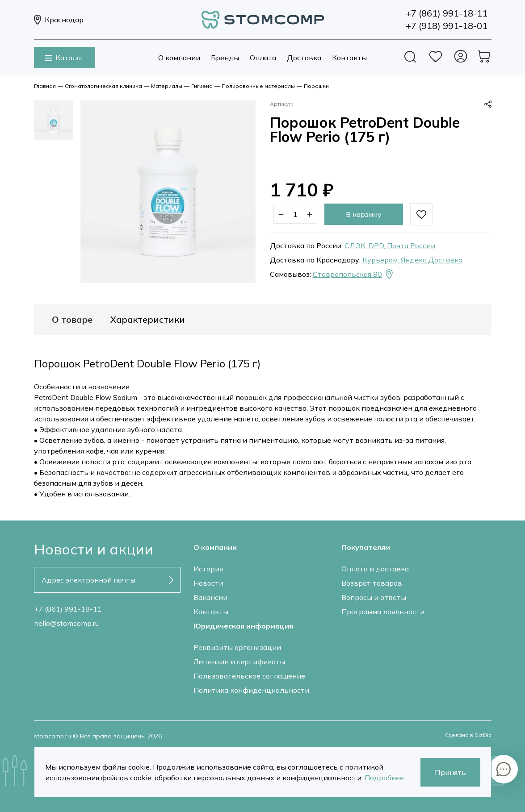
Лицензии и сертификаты (239, 662)
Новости (208, 583)
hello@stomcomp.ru (66, 623)
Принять (450, 772)
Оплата (263, 58)
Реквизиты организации (237, 647)
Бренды (225, 58)
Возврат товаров (372, 583)
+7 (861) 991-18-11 (68, 609)
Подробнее (384, 778)
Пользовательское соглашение (249, 676)
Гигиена (202, 86)
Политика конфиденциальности (251, 690)
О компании (179, 58)
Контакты (349, 58)
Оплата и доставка (375, 569)
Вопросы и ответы (374, 597)
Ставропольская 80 (354, 274)
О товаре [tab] (72, 320)
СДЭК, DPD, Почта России (390, 246)
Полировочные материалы (258, 86)
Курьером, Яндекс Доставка (412, 260)
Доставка (304, 58)
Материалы (167, 86)
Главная (45, 86)
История (208, 569)
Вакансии (210, 597)
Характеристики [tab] (148, 320)
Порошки (316, 86)
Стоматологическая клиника (103, 86)
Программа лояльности (383, 612)
